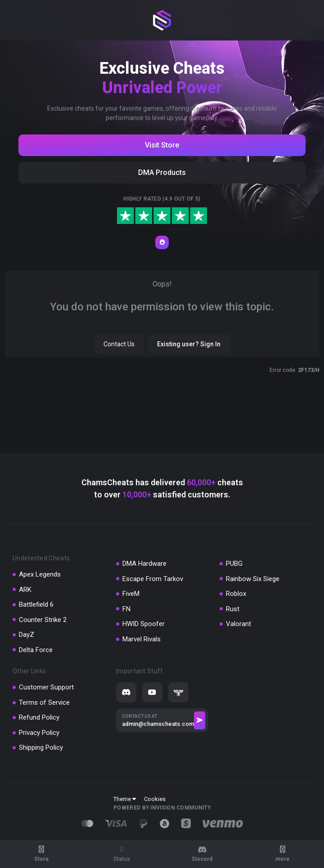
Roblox (236, 594)
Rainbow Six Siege (253, 579)
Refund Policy (39, 717)
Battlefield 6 (36, 604)
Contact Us (119, 344)
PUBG (234, 564)
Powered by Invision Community (162, 808)
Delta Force (36, 650)
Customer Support (46, 687)
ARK (25, 590)
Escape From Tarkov (153, 579)
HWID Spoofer (144, 624)
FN (126, 609)
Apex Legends (40, 574)
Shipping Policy (41, 747)
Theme (125, 799)
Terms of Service (44, 702)
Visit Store (162, 145)
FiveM (131, 594)
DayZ (27, 635)
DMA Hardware (144, 564)
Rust (233, 609)
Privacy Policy (39, 733)
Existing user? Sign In (189, 344)
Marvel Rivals (142, 639)
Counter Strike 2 (43, 620)
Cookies (155, 799)
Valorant (238, 624)
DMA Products (162, 172)
